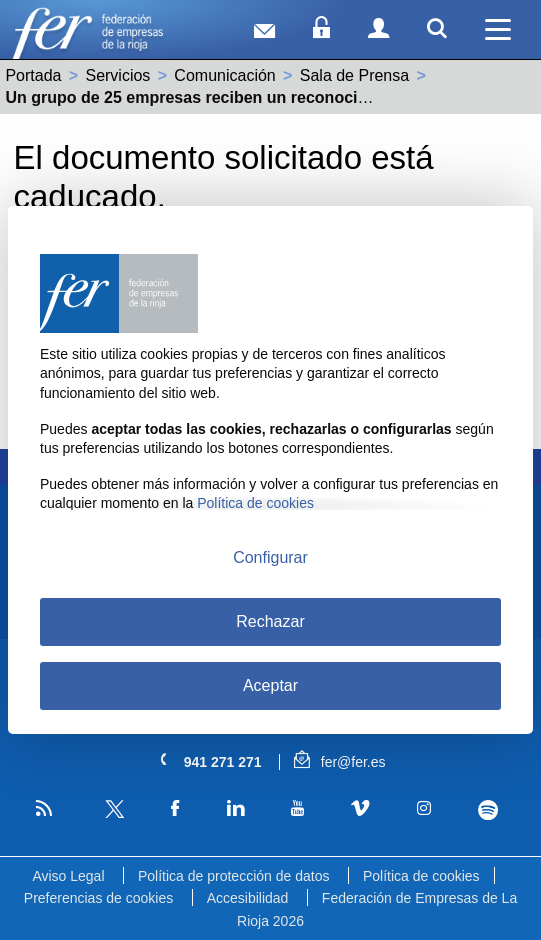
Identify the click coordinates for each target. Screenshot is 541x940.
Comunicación (224, 75)
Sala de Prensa (354, 75)
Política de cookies (421, 876)
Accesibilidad (248, 898)
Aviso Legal (68, 876)
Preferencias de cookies (98, 898)
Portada (33, 75)
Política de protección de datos (233, 876)
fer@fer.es (339, 762)
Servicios (117, 75)
